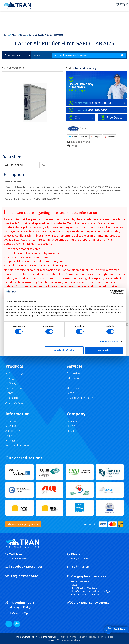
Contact (71, 431)
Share (84, 137)
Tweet (73, 137)
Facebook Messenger (24, 566)
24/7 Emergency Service (23, 524)
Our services (74, 373)
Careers (71, 426)
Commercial (12, 398)
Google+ (96, 137)
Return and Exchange (17, 445)
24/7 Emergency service (88, 602)
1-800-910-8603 (18, 558)
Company (72, 421)
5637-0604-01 (22, 576)
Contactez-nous (78, 637)
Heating (10, 378)
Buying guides (13, 440)
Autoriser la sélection (64, 350)
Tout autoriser (104, 350)
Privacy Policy (96, 637)
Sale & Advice (74, 378)
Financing (11, 436)
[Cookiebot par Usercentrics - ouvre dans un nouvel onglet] (112, 292)
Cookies (109, 637)
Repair (70, 393)
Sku (4, 68)
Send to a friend (81, 142)
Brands (9, 393)
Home (6, 35)
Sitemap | (65, 637)
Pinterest (110, 137)
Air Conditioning (14, 373)
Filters (15, 35)
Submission (78, 566)
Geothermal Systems (17, 388)
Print (74, 146)
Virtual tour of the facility (80, 398)
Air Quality (11, 383)
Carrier (84, 128)
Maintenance (74, 388)
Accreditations (13, 431)
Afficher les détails (109, 341)
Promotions (12, 421)
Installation (73, 383)
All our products (15, 403)
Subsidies (11, 426)
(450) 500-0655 (80, 558)
